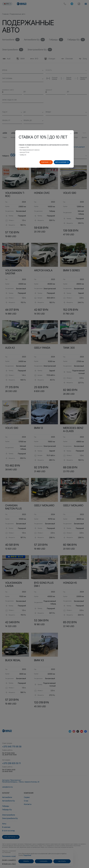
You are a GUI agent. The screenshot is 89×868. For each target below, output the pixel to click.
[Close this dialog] (71, 134)
